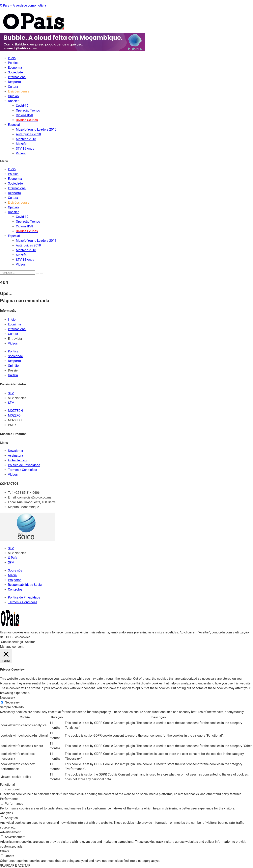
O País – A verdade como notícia (23, 5)
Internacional (17, 77)
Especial (14, 125)
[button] (126, 161)
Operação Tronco (28, 110)
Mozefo (21, 144)
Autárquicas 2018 (28, 134)
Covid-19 (22, 106)
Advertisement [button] (10, 832)
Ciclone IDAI (24, 115)
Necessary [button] (7, 698)
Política (13, 63)
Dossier (13, 101)
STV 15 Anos (25, 149)
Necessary (12, 702)
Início (12, 58)
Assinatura (15, 456)
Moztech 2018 (26, 139)
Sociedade (15, 72)
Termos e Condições (22, 470)
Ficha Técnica (18, 460)
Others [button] (5, 851)
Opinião (13, 96)
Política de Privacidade (24, 465)
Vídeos (21, 153)
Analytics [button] (6, 813)
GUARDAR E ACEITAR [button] (15, 866)
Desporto (14, 82)
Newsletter (16, 451)
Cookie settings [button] (12, 642)
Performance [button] (9, 799)
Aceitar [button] (30, 642)
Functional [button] (7, 785)
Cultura (13, 87)
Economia (15, 68)
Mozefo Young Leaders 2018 (36, 129)
